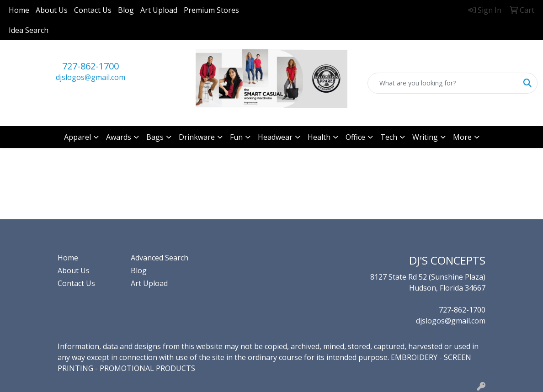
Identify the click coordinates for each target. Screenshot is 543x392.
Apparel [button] (77, 137)
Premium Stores (211, 10)
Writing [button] (425, 137)
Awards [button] (119, 137)
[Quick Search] (443, 83)
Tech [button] (389, 137)
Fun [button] (236, 137)
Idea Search (29, 30)
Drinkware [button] (197, 137)
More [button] (462, 137)
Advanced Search (160, 258)
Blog (126, 10)
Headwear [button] (275, 137)
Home (19, 10)
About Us (52, 10)
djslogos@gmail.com (90, 77)
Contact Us (93, 10)
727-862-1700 (90, 66)
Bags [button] (155, 137)
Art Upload (159, 10)
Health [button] (319, 137)
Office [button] (355, 137)
